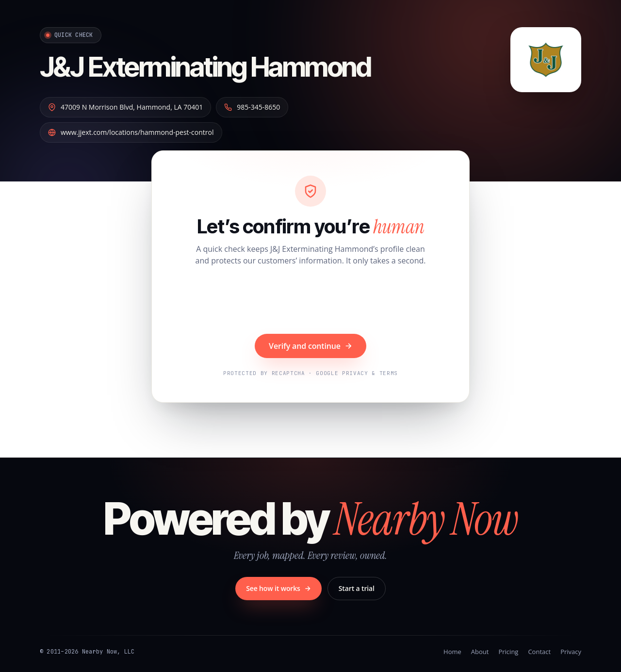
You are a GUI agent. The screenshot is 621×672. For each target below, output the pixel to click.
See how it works (278, 588)
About (480, 652)
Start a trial (357, 588)
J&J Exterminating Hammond (205, 67)
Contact (539, 652)
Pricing (508, 652)
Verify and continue (310, 346)
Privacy (571, 652)
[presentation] (310, 301)
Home (452, 652)
